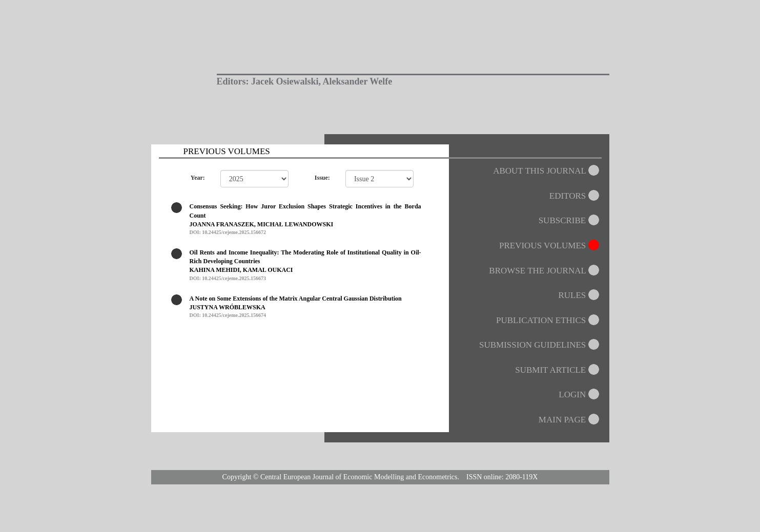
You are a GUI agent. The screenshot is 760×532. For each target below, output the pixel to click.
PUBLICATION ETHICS (548, 320)
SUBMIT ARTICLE (558, 370)
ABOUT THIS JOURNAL (547, 171)
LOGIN (579, 395)
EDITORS (575, 196)
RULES (579, 295)
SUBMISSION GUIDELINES (540, 345)
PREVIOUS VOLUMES (550, 246)
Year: (198, 178)
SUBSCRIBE (570, 220)
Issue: (322, 178)
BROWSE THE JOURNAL (545, 271)
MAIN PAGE (570, 420)
